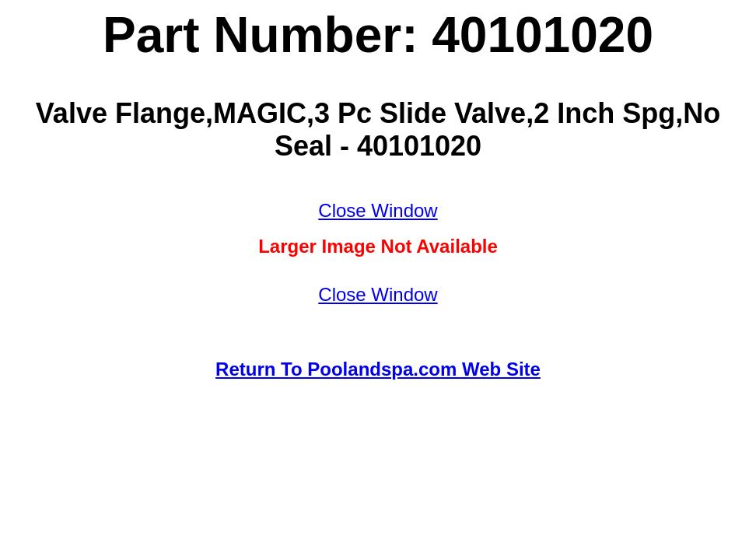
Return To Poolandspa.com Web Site (378, 369)
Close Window (378, 210)
